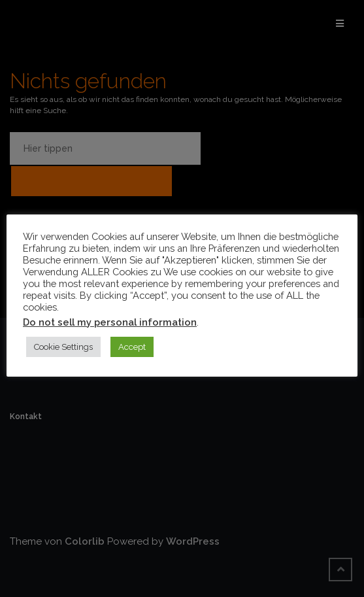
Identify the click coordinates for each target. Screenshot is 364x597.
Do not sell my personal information (110, 322)
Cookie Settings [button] (63, 347)
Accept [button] (132, 347)
